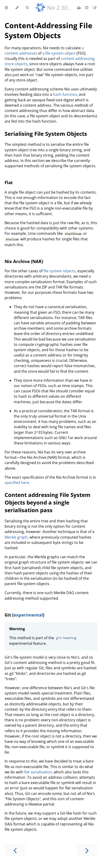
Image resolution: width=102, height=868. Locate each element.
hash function (65, 94)
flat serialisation (38, 772)
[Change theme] (17, 8)
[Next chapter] (87, 850)
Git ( (9, 615)
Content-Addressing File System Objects (48, 30)
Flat (9, 182)
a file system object (59, 53)
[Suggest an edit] (95, 8)
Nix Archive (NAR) (24, 261)
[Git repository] (87, 8)
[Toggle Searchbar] (27, 8)
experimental (28, 615)
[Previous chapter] (15, 850)
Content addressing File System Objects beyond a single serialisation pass (48, 502)
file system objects (60, 271)
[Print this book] (79, 8)
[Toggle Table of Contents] (6, 8)
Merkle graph (16, 537)
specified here (17, 483)
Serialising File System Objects (46, 134)
